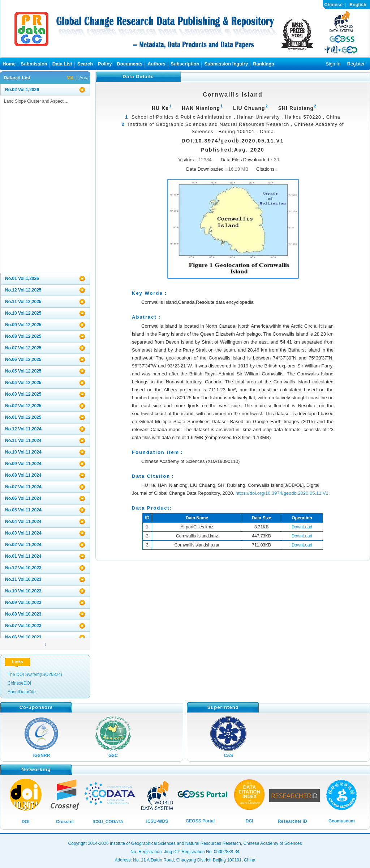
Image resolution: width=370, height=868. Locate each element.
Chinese (333, 5)
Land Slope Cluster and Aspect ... (36, 101)
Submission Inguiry (226, 64)
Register (356, 64)
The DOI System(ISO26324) (35, 675)
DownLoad (302, 527)
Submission (34, 64)
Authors (156, 64)
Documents (130, 64)
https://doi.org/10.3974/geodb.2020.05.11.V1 (282, 493)
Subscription (185, 64)
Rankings (264, 64)
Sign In (333, 64)
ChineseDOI (19, 683)
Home (9, 64)
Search (85, 64)
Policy (105, 64)
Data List (62, 64)
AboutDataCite (22, 692)
